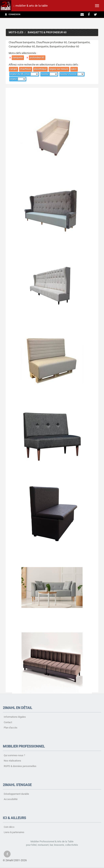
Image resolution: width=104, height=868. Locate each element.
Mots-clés (16, 32)
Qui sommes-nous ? (14, 755)
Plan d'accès (11, 728)
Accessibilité (11, 799)
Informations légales (15, 717)
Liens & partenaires (14, 832)
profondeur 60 (37, 58)
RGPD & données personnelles (20, 766)
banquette (18, 58)
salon (74, 69)
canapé (13, 69)
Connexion (13, 14)
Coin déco (9, 827)
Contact (8, 722)
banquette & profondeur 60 (47, 32)
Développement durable (16, 794)
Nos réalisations (12, 761)
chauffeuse (26, 69)
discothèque (40, 69)
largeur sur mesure (59, 69)
